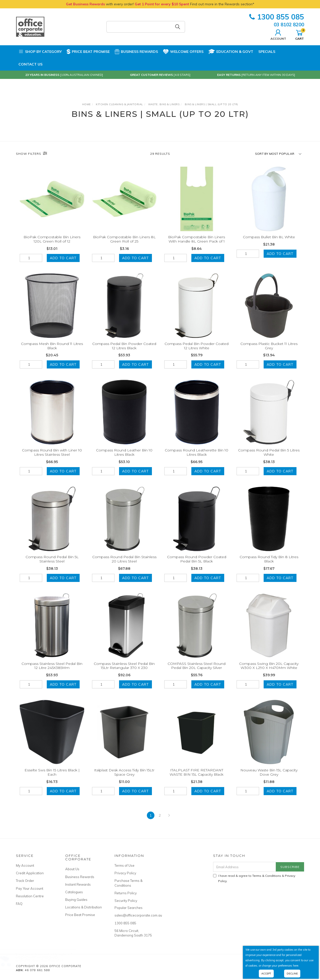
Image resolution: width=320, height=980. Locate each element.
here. (296, 966)
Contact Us (30, 64)
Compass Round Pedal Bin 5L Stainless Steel (52, 565)
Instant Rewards (78, 884)
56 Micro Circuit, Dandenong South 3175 (133, 933)
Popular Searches (129, 908)
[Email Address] (245, 867)
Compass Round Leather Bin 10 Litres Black (124, 458)
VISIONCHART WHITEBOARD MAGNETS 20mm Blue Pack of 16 (44, 959)
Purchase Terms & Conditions (129, 883)
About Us (72, 869)
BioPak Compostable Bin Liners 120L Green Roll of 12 (52, 239)
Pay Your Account (30, 888)
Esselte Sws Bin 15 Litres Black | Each (52, 778)
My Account (25, 865)
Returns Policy (126, 893)
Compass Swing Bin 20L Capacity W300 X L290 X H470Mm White (269, 671)
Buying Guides (76, 900)
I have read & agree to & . (254, 878)
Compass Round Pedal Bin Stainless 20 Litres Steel (124, 565)
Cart (300, 34)
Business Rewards (136, 52)
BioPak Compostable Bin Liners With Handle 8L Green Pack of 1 (197, 239)
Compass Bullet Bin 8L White (269, 237)
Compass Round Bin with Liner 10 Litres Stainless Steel (52, 458)
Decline (292, 974)
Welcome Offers (183, 50)
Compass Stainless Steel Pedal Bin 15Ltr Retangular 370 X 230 (124, 671)
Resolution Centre (30, 896)
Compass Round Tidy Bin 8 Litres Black (269, 565)
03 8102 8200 (289, 25)
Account (278, 34)
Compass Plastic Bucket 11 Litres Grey (269, 351)
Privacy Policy (125, 873)
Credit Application (30, 873)
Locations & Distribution (84, 907)
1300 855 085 (277, 17)
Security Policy (126, 901)
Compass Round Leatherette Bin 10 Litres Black (197, 458)
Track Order (25, 881)
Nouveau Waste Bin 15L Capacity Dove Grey (269, 778)
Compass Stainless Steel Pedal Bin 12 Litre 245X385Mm (52, 671)
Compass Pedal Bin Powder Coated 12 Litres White (197, 351)
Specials (267, 52)
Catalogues (74, 892)
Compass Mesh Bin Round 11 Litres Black (52, 351)
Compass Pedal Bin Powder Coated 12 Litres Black (124, 351)
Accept (266, 974)
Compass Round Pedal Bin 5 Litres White (269, 458)
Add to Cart (63, 258)
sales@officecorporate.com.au (133, 915)
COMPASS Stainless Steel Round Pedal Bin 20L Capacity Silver (197, 671)
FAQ (19, 904)
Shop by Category (40, 52)
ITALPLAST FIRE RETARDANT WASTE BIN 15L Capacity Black (197, 778)
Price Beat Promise (88, 52)
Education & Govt (231, 52)
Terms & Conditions (267, 876)
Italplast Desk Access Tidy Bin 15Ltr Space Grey (124, 778)
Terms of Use (124, 865)
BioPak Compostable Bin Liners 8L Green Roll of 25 (124, 239)
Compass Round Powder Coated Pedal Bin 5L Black (197, 565)
